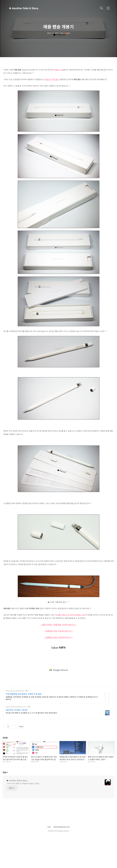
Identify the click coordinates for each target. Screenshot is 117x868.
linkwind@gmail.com (62, 827)
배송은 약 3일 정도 (52, 79)
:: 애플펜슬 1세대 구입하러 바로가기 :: (59, 631)
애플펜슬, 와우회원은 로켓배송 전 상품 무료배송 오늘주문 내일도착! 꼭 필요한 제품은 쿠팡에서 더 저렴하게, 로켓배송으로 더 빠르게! (52, 698)
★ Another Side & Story (20, 8)
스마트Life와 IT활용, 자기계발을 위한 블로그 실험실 (23, 783)
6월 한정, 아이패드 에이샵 (17, 710)
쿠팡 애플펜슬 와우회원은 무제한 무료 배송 (24, 694)
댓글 (5, 772)
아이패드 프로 (58, 70)
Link (49, 827)
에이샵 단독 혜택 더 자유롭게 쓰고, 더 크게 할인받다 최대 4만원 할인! (31, 713)
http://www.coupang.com (15, 691)
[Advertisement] (59, 670)
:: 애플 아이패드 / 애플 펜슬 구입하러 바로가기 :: (59, 625)
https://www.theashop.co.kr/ (16, 707)
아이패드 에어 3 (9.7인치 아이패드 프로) (70, 615)
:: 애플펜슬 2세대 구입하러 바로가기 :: (59, 637)
